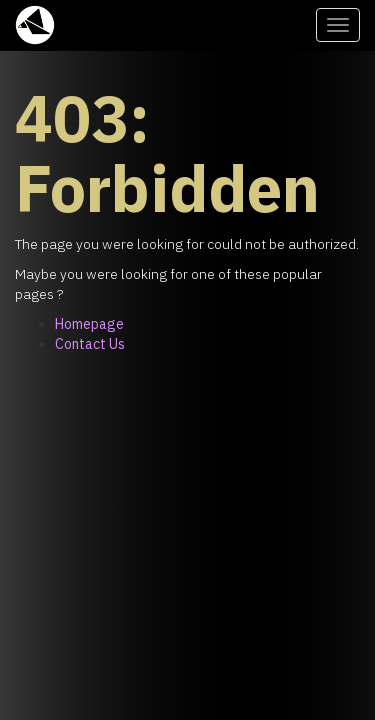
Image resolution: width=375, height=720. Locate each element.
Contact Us (90, 344)
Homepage (89, 324)
